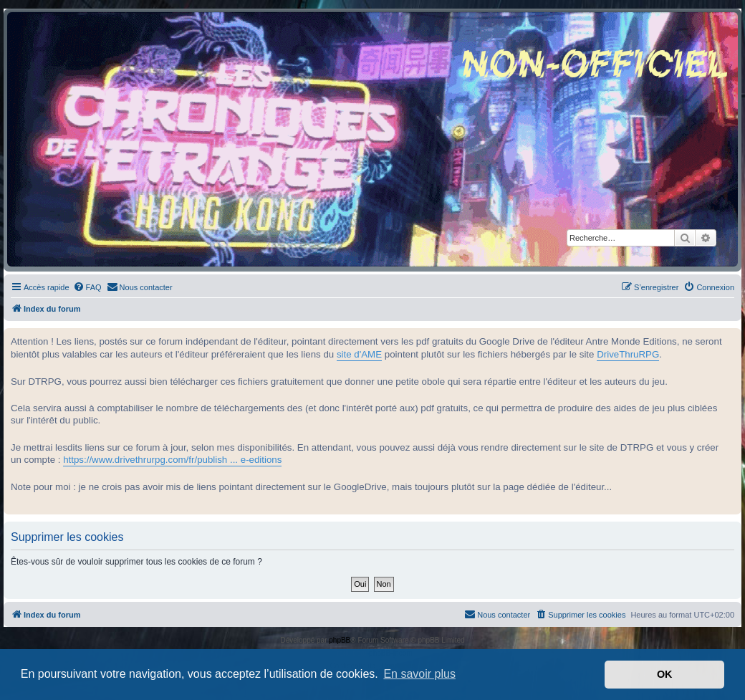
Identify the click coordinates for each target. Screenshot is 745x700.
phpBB (340, 640)
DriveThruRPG (628, 354)
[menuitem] (87, 287)
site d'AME (359, 354)
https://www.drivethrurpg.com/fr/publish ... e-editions (172, 460)
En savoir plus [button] (419, 674)
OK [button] (665, 674)
